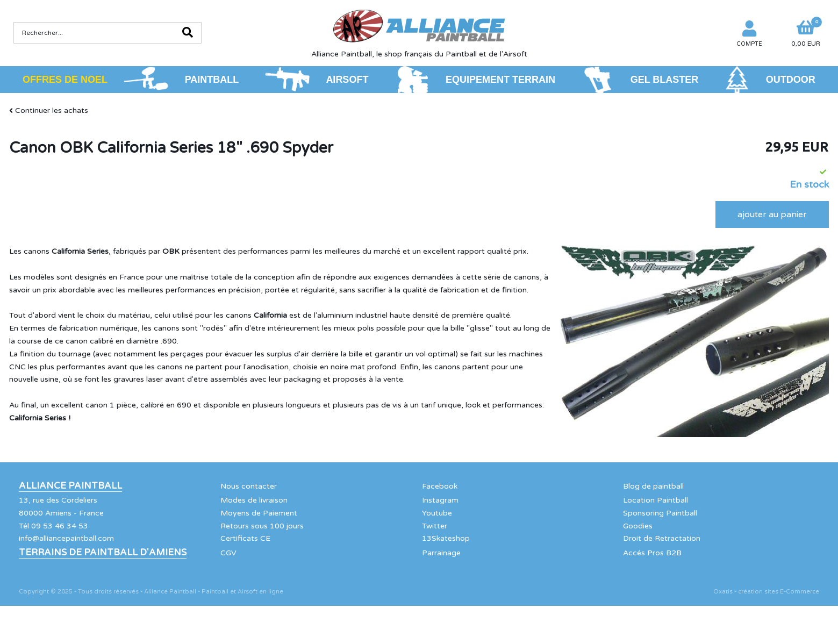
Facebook (440, 486)
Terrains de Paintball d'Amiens (103, 553)
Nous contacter (249, 486)
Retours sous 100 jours (262, 526)
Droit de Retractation (662, 538)
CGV (228, 553)
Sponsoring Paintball (660, 513)
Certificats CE (245, 538)
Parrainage (441, 553)
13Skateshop (446, 538)
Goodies (638, 526)
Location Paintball (656, 500)
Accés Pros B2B (652, 553)
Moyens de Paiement (259, 513)
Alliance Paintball (70, 486)
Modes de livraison (254, 500)
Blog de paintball (653, 486)
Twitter (435, 526)
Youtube (437, 513)
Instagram (440, 500)
